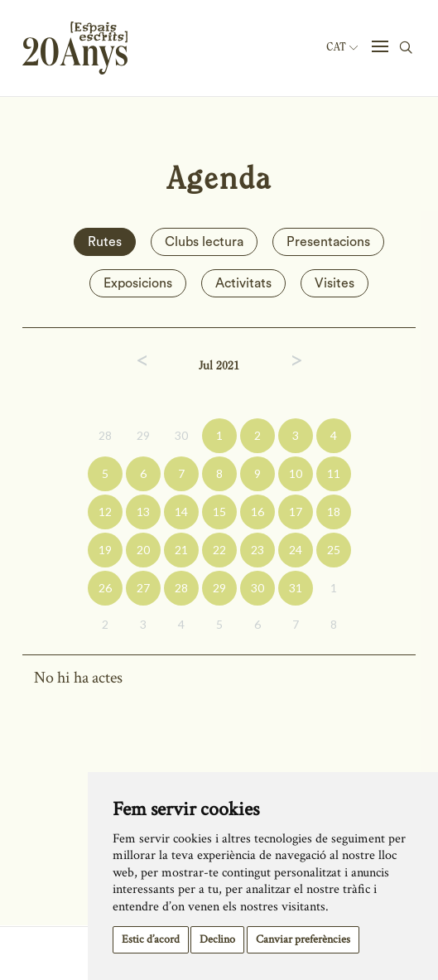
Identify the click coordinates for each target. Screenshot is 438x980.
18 (334, 512)
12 (105, 512)
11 (334, 473)
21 (181, 550)
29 (143, 435)
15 (219, 512)
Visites (335, 283)
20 (143, 550)
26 (105, 588)
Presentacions (328, 242)
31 (296, 588)
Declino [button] (217, 939)
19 (105, 550)
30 (181, 435)
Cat (342, 47)
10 (296, 473)
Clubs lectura (204, 242)
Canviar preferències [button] (303, 939)
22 (219, 550)
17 (296, 512)
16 (258, 512)
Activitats (243, 283)
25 (334, 550)
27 (143, 588)
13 (143, 512)
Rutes (105, 242)
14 (181, 512)
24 (296, 550)
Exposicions (138, 283)
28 (105, 435)
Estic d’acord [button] (151, 939)
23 (258, 550)
